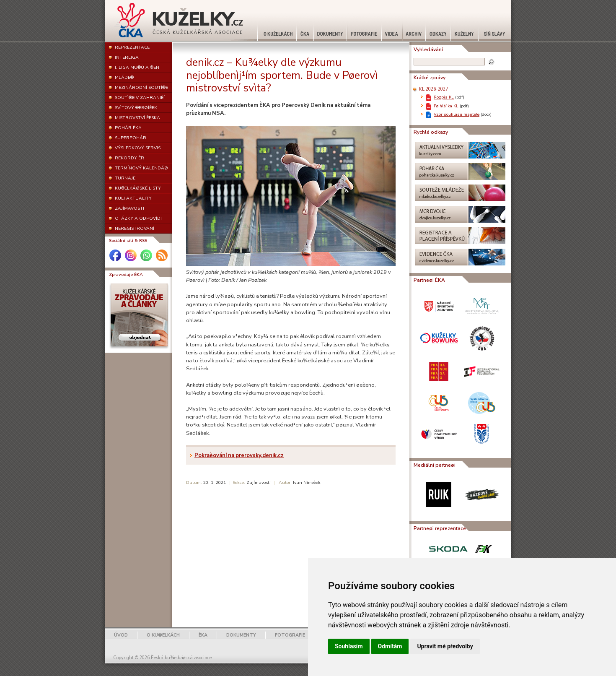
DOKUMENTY (241, 635)
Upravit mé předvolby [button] (445, 646)
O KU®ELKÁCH (163, 635)
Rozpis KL (444, 97)
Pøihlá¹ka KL (446, 106)
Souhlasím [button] (349, 646)
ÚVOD (121, 635)
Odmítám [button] (390, 646)
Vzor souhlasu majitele (457, 114)
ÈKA (203, 635)
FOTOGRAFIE (290, 635)
